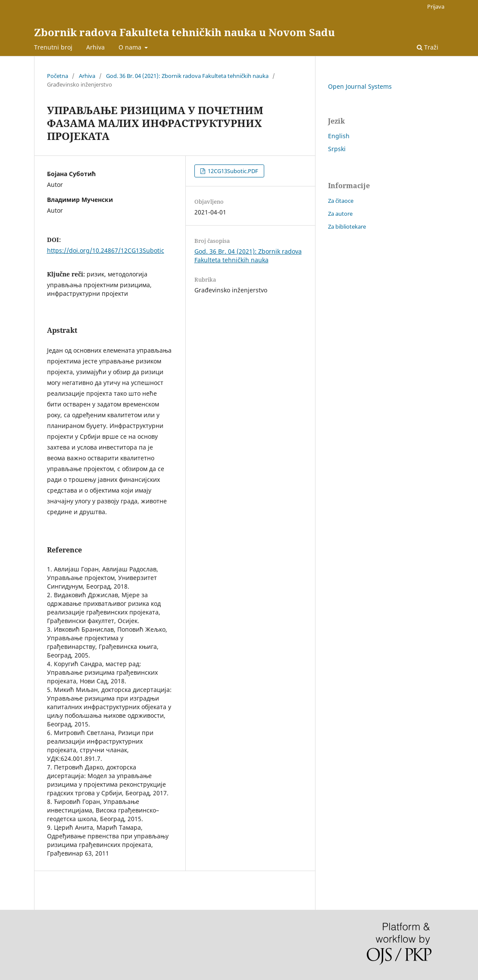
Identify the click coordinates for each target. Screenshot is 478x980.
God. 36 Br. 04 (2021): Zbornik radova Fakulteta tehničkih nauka (187, 76)
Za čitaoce (341, 201)
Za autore (340, 214)
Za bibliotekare (347, 226)
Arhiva (95, 47)
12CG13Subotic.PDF (232, 171)
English (339, 136)
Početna (58, 76)
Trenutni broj (53, 47)
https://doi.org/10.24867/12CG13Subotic (106, 250)
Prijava (436, 6)
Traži (428, 47)
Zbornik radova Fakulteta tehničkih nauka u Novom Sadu (184, 32)
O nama (131, 47)
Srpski (337, 149)
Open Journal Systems (360, 86)
